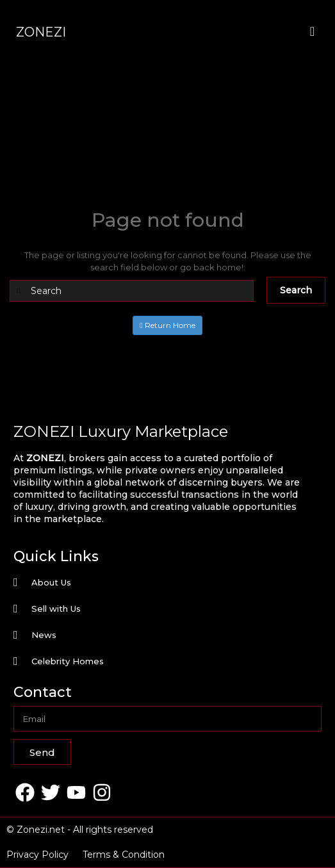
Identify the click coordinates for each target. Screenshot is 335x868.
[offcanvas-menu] (312, 32)
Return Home (167, 325)
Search (296, 290)
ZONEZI (41, 32)
